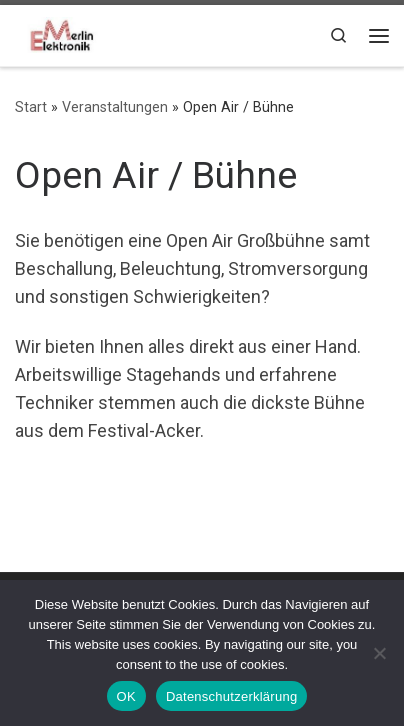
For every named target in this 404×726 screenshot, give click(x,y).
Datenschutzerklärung (231, 696)
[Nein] (379, 653)
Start (31, 107)
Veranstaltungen (115, 107)
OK (126, 696)
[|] (60, 33)
